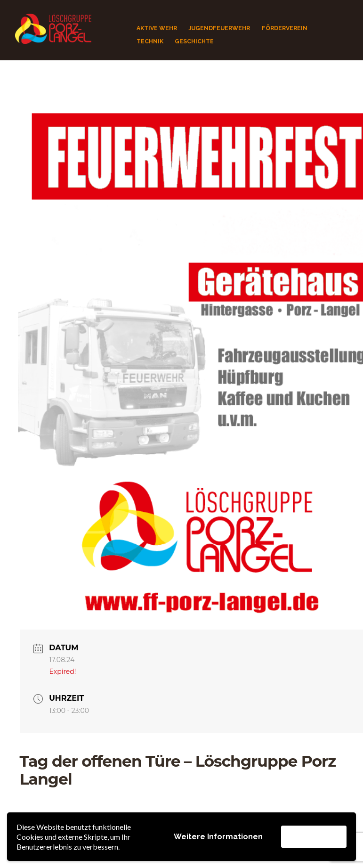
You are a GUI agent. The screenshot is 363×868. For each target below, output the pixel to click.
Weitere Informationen (218, 837)
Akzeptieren (314, 836)
